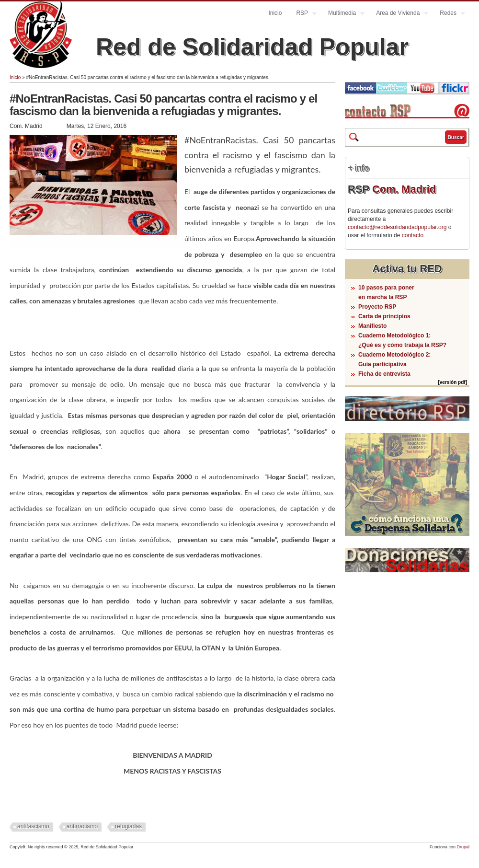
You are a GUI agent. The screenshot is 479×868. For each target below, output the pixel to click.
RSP (303, 14)
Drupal (463, 847)
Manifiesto (372, 326)
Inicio (275, 13)
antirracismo (82, 826)
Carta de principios (384, 316)
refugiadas (128, 826)
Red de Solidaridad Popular (252, 47)
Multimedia (343, 14)
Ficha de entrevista (384, 374)
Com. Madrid (404, 189)
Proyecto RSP (377, 307)
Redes (449, 14)
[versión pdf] (452, 382)
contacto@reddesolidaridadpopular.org (397, 227)
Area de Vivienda (399, 14)
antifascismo (33, 826)
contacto (413, 235)
